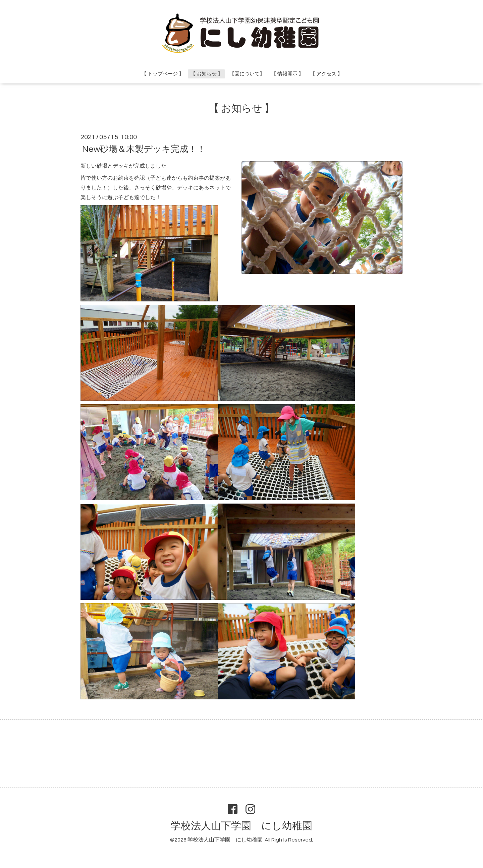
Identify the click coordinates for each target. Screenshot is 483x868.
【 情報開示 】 (287, 74)
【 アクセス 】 (326, 74)
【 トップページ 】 (163, 74)
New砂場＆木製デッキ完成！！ (144, 149)
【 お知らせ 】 (207, 74)
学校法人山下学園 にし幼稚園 (241, 826)
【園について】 (247, 74)
